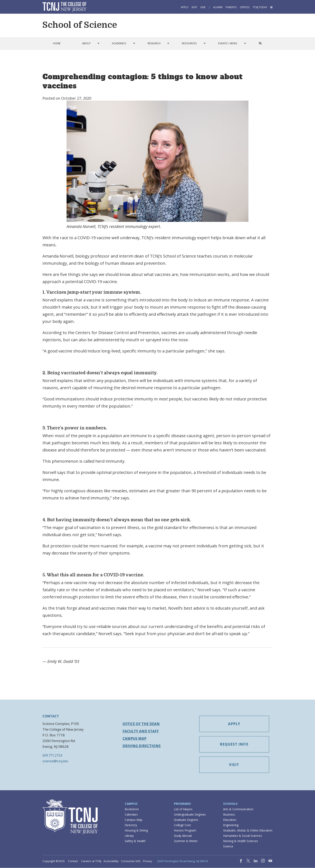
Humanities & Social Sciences (243, 836)
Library (129, 836)
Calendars (131, 815)
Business (229, 815)
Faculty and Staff (141, 731)
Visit (194, 7)
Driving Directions (142, 746)
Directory (131, 825)
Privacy (148, 861)
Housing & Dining (136, 831)
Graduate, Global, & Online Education (248, 831)
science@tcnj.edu (55, 761)
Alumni (218, 7)
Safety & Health (135, 841)
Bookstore (132, 809)
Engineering (231, 825)
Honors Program (185, 831)
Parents (231, 7)
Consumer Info (131, 861)
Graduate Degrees (186, 820)
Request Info (235, 745)
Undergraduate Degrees (190, 815)
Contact (73, 861)
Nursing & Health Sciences (241, 841)
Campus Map (134, 739)
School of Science (80, 25)
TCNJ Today (260, 7)
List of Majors (183, 809)
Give (203, 7)
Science (228, 846)
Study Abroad (183, 836)
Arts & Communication (238, 809)
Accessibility (111, 861)
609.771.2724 (52, 755)
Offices (245, 7)
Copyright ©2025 (54, 861)
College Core (182, 825)
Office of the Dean (141, 724)
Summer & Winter (186, 841)
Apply (185, 7)
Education (230, 820)
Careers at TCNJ (91, 861)
